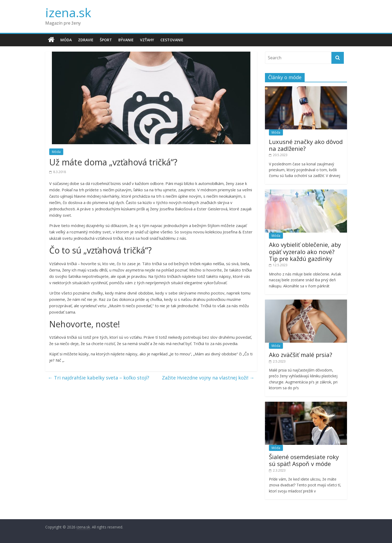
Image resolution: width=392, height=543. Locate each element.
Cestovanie (172, 40)
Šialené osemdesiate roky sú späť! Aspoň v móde (304, 460)
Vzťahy (147, 40)
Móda (66, 40)
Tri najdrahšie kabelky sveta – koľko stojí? (99, 378)
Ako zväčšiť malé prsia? (301, 355)
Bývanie (126, 40)
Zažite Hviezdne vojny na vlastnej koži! (208, 378)
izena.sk (68, 12)
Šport (106, 40)
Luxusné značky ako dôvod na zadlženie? (306, 145)
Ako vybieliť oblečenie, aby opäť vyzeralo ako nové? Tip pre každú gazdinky (305, 252)
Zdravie (86, 40)
